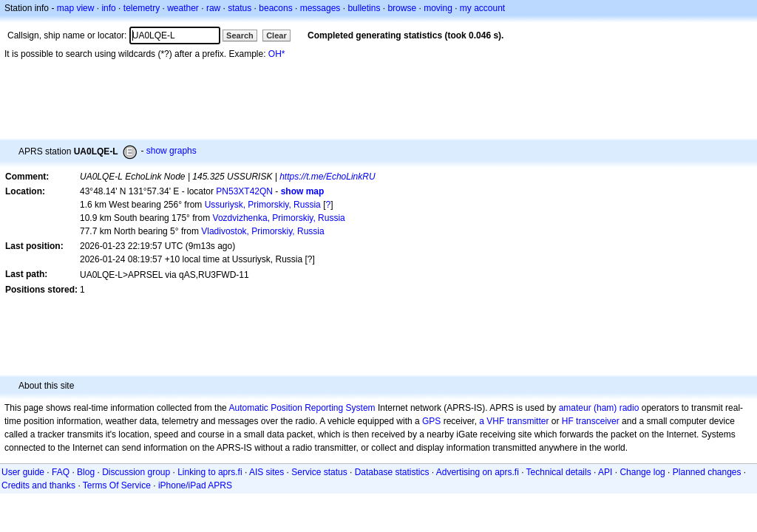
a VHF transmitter (514, 421)
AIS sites (267, 472)
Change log (642, 472)
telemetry (142, 8)
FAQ (61, 472)
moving (438, 8)
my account (482, 8)
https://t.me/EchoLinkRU (327, 177)
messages (320, 8)
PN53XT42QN (244, 191)
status (240, 8)
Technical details (559, 472)
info (108, 8)
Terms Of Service (117, 485)
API (605, 472)
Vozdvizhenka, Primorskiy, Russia (279, 218)
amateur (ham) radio (599, 408)
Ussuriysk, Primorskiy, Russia (263, 205)
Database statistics (392, 472)
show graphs (172, 151)
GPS (431, 421)
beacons (275, 8)
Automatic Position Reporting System (302, 408)
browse (402, 8)
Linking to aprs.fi (210, 472)
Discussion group (136, 472)
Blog (86, 472)
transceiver (598, 421)
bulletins (364, 8)
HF (568, 421)
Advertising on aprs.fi (478, 472)
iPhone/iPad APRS (195, 485)
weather (183, 8)
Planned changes (707, 472)
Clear (276, 35)
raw (213, 8)
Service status (319, 472)
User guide (23, 472)
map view (76, 8)
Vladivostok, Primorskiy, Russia (263, 231)
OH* (277, 54)
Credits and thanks (38, 485)
